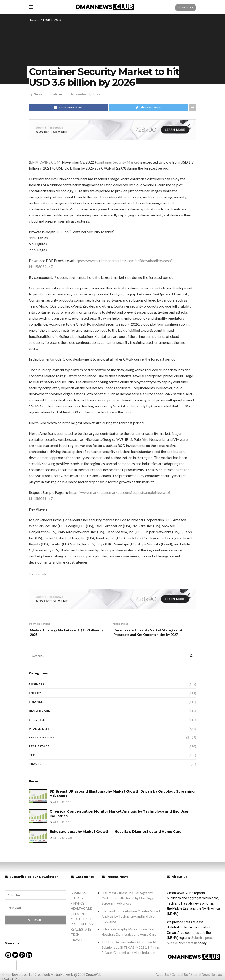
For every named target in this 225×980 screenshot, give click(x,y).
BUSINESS (36, 691)
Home (33, 20)
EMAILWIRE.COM (45, 162)
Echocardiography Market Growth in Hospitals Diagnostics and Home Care (116, 839)
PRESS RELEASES (50, 20)
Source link (38, 574)
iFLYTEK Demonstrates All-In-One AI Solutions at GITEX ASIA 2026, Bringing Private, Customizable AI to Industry (131, 954)
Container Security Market (118, 162)
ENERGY (35, 700)
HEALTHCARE (39, 718)
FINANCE (36, 709)
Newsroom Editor (48, 94)
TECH (33, 762)
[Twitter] (15, 962)
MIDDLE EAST (39, 736)
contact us (190, 950)
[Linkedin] (29, 962)
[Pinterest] (22, 962)
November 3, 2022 (86, 94)
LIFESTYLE (37, 727)
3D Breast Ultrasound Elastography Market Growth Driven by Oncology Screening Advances (127, 905)
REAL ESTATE (39, 753)
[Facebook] (8, 962)
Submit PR (186, 7)
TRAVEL (35, 771)
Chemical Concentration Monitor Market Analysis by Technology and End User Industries (131, 924)
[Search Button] (192, 663)
